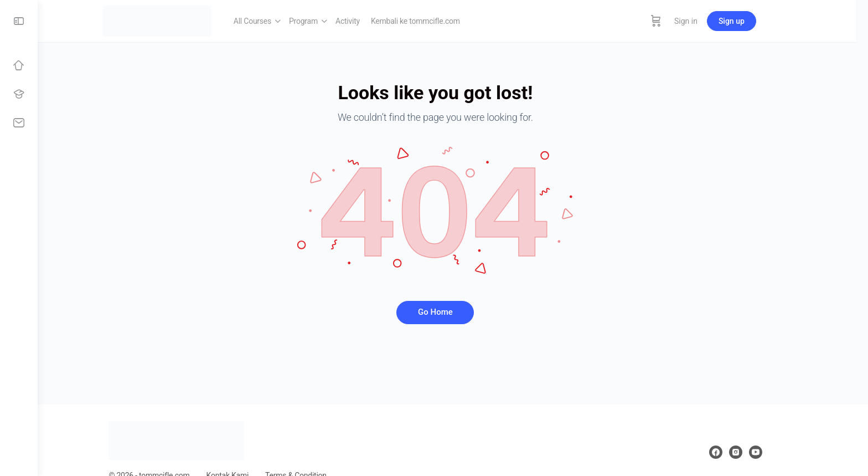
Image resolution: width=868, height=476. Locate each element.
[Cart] (679, 21)
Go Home (453, 312)
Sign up (755, 21)
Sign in (709, 21)
